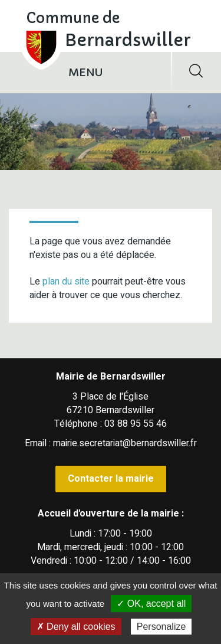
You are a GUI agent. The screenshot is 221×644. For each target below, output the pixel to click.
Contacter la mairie (111, 479)
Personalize (161, 627)
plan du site (66, 282)
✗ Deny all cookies (76, 627)
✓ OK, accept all (151, 604)
